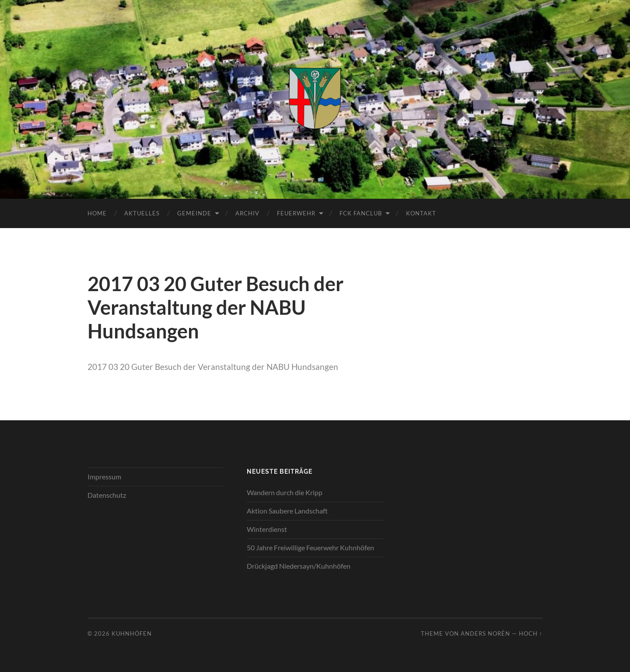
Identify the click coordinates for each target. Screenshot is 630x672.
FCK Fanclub (361, 213)
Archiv (247, 213)
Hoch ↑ (531, 633)
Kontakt (421, 213)
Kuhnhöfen (132, 633)
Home (97, 213)
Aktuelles (142, 213)
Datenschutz (107, 495)
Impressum (104, 477)
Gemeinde (194, 213)
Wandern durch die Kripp (285, 492)
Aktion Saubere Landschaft (287, 511)
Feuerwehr (296, 213)
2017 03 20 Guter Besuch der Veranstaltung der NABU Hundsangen (213, 367)
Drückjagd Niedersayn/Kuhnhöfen (299, 566)
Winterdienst (267, 529)
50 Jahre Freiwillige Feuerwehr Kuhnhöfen (310, 547)
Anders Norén (485, 633)
